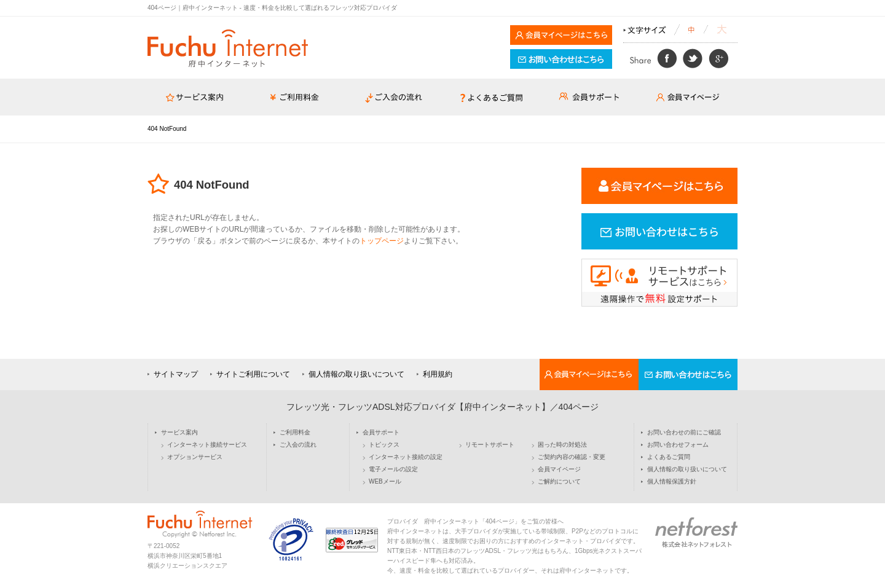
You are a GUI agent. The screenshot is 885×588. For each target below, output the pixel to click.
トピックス (384, 445)
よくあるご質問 (669, 457)
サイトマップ (176, 374)
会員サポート (381, 433)
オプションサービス (195, 457)
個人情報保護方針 (672, 482)
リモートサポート (490, 445)
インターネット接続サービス (207, 445)
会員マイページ (559, 469)
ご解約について (559, 482)
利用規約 (438, 374)
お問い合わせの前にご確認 (684, 433)
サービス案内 (179, 433)
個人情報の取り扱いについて (356, 374)
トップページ (382, 241)
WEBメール (385, 482)
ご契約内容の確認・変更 (572, 457)
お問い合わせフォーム (678, 445)
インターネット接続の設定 (406, 457)
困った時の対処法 (562, 445)
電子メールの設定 (393, 469)
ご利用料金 (295, 433)
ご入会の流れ (298, 445)
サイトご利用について (253, 374)
